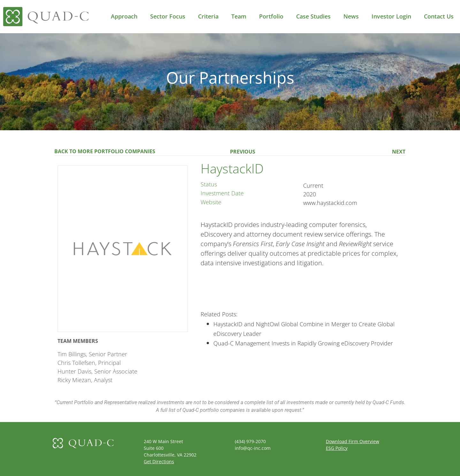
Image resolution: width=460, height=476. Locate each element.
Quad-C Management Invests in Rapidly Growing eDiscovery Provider (303, 343)
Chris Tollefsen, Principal (89, 363)
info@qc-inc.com (253, 448)
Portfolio (271, 16)
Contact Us (439, 16)
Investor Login (391, 16)
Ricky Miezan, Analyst (85, 380)
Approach (124, 16)
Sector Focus (168, 16)
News (351, 16)
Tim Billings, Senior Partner (92, 354)
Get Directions (159, 461)
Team (239, 16)
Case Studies (313, 16)
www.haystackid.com (330, 203)
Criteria (208, 16)
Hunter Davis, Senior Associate (97, 371)
